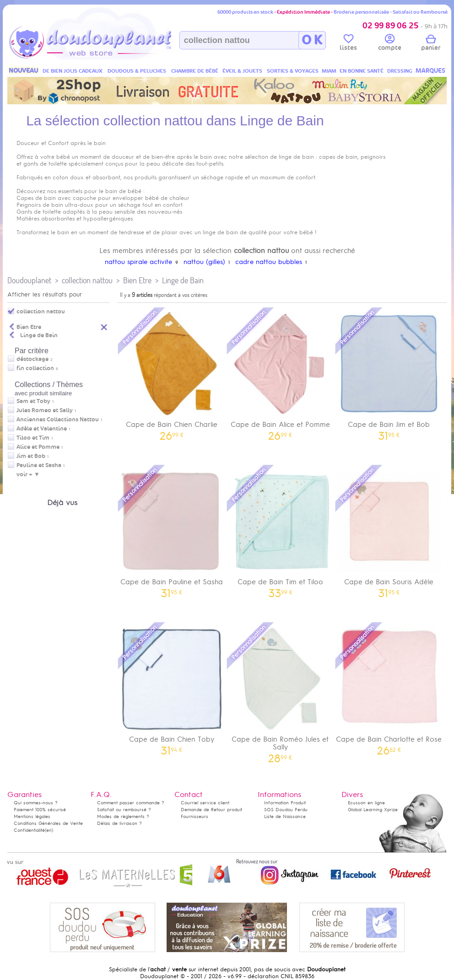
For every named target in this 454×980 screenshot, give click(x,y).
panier (431, 44)
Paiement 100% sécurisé (40, 810)
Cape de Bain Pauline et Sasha (172, 530)
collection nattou (87, 280)
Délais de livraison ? (119, 823)
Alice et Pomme (38, 447)
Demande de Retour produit (211, 810)
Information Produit (285, 803)
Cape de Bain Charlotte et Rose (389, 688)
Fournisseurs (195, 816)
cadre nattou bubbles (269, 262)
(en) (49, 830)
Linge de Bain (183, 280)
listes (348, 44)
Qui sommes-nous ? (36, 803)
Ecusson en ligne (366, 803)
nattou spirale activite (138, 262)
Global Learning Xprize (373, 810)
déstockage (32, 359)
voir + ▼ (28, 474)
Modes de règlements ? (123, 816)
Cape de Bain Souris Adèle (389, 530)
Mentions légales (32, 816)
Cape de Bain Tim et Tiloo (281, 530)
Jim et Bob (31, 456)
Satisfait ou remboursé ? (124, 810)
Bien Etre (137, 280)
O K (312, 40)
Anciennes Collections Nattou (58, 420)
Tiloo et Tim (33, 438)
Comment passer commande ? (131, 803)
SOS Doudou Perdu (286, 810)
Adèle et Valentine (42, 429)
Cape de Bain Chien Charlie (172, 373)
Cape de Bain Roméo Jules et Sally (281, 692)
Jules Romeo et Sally (45, 410)
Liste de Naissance (285, 816)
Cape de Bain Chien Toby (172, 688)
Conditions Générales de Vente (48, 823)
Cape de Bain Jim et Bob (389, 373)
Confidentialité (29, 830)
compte (390, 44)
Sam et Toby (33, 401)
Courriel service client (205, 803)
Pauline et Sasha (39, 465)
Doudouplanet (29, 280)
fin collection (35, 368)
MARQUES (430, 71)
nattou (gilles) (204, 262)
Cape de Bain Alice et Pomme (281, 373)
